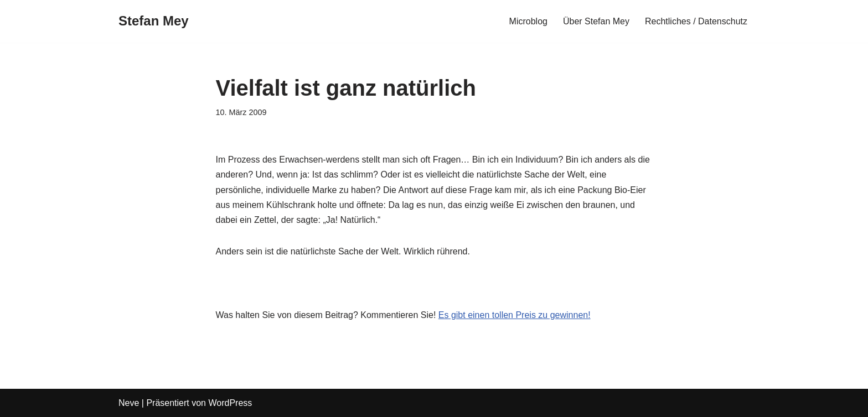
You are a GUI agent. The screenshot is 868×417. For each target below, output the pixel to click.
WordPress (230, 403)
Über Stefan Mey (596, 21)
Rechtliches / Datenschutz (696, 21)
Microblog (528, 21)
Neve (129, 403)
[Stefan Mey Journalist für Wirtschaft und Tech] (154, 21)
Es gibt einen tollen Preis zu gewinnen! (515, 315)
